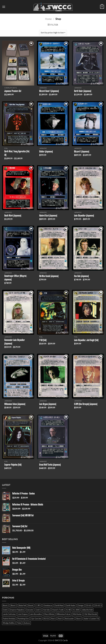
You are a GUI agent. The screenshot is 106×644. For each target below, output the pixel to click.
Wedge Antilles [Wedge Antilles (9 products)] (9, 623)
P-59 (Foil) (43, 340)
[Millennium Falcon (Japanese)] (18, 376)
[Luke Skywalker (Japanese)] (88, 188)
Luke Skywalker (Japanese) (84, 216)
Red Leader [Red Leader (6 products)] (69, 619)
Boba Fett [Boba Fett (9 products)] (22, 605)
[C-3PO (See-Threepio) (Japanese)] (88, 376)
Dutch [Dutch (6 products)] (5, 610)
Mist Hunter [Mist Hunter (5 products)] (77, 614)
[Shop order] (53, 33)
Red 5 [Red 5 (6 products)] (60, 619)
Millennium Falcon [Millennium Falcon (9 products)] (64, 614)
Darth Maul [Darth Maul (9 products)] (59, 605)
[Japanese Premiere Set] (18, 63)
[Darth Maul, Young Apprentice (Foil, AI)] (18, 124)
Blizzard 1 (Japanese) (82, 152)
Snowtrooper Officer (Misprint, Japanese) (16, 278)
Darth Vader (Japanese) (83, 91)
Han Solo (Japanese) (81, 276)
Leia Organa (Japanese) (48, 404)
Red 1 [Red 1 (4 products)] (53, 619)
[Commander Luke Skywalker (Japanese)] (18, 312)
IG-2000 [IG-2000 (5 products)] (76, 610)
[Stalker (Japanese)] (53, 124)
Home (48, 19)
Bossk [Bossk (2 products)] (31, 605)
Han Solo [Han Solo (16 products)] (47, 610)
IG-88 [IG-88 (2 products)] (68, 610)
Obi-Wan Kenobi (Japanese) (49, 276)
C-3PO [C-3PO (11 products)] (38, 605)
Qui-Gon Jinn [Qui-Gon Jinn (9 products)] (36, 619)
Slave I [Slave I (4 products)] (79, 619)
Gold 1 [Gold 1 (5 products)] (38, 610)
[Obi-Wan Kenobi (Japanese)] (53, 248)
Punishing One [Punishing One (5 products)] (23, 619)
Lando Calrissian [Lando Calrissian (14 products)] (9, 614)
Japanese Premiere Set (13, 91)
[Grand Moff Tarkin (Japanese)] (53, 437)
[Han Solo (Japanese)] (88, 248)
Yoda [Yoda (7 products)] (19, 623)
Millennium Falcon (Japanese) (15, 404)
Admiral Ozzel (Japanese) (48, 216)
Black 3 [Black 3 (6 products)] (14, 605)
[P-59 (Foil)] (53, 312)
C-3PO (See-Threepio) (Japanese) (86, 404)
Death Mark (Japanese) (13, 216)
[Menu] (4, 7)
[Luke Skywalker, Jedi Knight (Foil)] (88, 312)
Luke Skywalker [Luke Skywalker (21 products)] (36, 614)
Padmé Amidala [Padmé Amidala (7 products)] (9, 619)
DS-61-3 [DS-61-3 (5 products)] (98, 605)
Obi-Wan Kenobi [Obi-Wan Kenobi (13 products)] (91, 614)
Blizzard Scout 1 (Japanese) (49, 91)
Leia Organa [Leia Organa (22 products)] (23, 614)
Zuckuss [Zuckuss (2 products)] (27, 623)
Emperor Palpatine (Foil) (13, 465)
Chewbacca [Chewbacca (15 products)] (48, 605)
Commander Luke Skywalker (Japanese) (15, 342)
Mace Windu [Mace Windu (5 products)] (49, 614)
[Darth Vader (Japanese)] (88, 63)
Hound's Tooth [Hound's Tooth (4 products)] (58, 610)
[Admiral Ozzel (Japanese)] (53, 188)
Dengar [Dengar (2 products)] (81, 605)
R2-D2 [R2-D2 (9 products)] (46, 619)
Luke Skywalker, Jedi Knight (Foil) (86, 340)
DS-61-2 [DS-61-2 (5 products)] (89, 605)
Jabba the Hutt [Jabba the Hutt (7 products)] (87, 610)
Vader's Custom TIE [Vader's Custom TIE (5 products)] (91, 619)
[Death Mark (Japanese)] (18, 188)
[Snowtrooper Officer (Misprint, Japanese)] (18, 248)
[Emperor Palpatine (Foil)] (18, 437)
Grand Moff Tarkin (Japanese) (50, 465)
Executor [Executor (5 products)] (30, 610)
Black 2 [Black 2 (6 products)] (6, 605)
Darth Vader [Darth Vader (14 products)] (71, 605)
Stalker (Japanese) (46, 152)
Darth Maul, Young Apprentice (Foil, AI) (17, 153)
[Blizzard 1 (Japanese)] (88, 124)
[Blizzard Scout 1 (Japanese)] (53, 63)
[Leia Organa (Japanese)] (53, 376)
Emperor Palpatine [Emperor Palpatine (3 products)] (17, 610)
